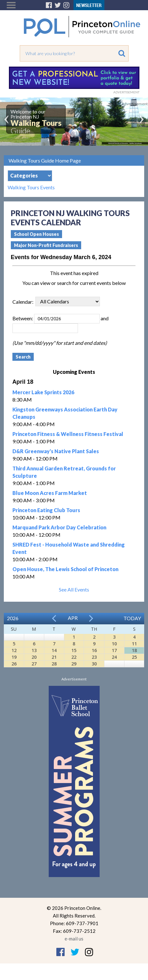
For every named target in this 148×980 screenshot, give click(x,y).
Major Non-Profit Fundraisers (46, 245)
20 (34, 657)
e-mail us (74, 939)
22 (74, 657)
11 (134, 644)
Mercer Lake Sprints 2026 (43, 392)
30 (94, 664)
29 (74, 664)
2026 (13, 618)
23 (94, 657)
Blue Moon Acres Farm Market (50, 493)
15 (74, 650)
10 (114, 644)
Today (132, 618)
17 (114, 650)
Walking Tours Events (31, 187)
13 (34, 650)
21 (54, 657)
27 (34, 664)
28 (54, 664)
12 (14, 650)
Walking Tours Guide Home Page (45, 160)
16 (94, 650)
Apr (73, 618)
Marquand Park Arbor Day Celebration (59, 527)
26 (14, 664)
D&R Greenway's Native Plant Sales (56, 451)
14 (54, 650)
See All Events (74, 589)
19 (14, 657)
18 (134, 650)
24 (114, 657)
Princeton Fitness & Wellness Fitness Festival (68, 434)
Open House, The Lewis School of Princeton (65, 569)
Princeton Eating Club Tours (46, 510)
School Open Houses (36, 234)
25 (134, 657)
